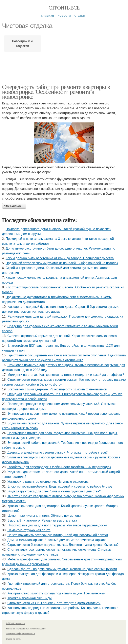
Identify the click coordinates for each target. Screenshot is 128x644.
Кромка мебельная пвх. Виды (30, 598)
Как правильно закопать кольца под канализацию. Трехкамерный (57, 593)
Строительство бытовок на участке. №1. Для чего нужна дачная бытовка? (63, 545)
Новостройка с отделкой (22, 44)
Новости (64, 15)
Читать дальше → (14, 206)
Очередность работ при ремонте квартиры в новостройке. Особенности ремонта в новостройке (56, 92)
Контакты (10, 629)
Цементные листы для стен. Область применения (45, 516)
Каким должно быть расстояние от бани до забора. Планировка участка (60, 258)
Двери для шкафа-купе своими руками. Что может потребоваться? (58, 452)
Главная (48, 15)
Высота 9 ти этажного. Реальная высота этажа (42, 520)
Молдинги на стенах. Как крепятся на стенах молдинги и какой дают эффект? (66, 375)
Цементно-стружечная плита (29, 530)
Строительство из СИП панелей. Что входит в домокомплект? (54, 603)
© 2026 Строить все (15, 623)
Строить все (64, 8)
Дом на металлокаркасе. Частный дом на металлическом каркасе (57, 540)
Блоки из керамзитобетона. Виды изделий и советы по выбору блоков (60, 486)
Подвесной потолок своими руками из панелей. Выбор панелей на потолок (62, 263)
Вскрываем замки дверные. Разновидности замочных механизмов (57, 389)
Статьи (80, 15)
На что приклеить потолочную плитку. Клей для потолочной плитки (58, 535)
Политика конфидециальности (20, 634)
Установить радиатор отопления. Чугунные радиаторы (48, 482)
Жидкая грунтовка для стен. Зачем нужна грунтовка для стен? (54, 491)
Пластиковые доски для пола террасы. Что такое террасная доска (57, 525)
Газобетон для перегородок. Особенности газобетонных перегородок (59, 467)
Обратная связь (14, 639)
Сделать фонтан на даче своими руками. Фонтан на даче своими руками (62, 569)
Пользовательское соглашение (31, 629)
